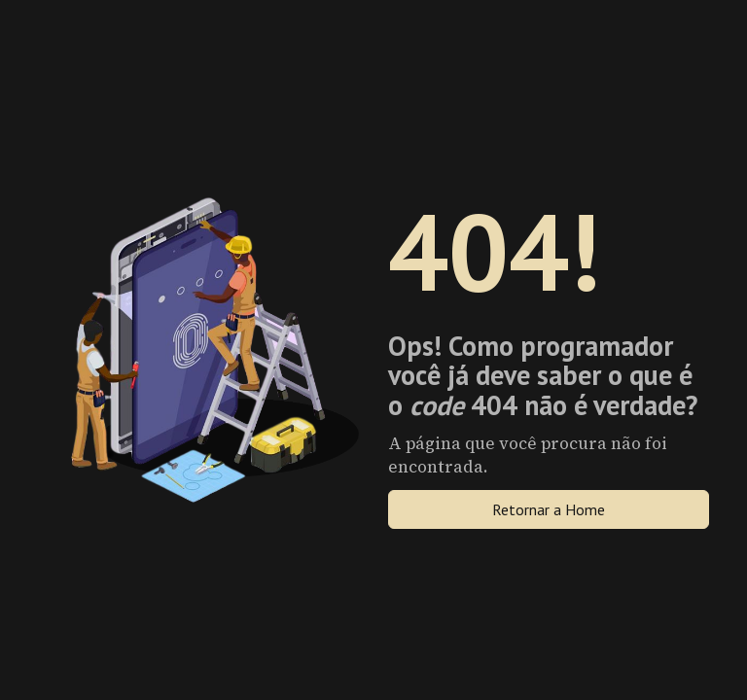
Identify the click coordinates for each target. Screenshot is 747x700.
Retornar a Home (549, 509)
